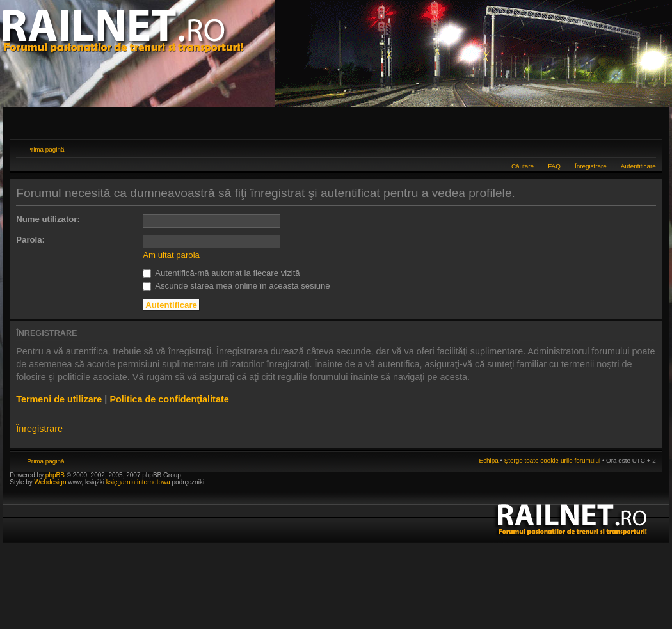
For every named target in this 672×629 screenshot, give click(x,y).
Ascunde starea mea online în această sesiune (236, 286)
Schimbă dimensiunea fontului (647, 148)
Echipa (489, 460)
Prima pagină (45, 149)
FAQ (554, 166)
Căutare (523, 166)
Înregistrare (591, 166)
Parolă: (30, 240)
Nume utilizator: (48, 219)
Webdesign (52, 482)
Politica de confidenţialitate (169, 399)
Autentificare (638, 166)
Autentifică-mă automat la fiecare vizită (221, 273)
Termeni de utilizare (59, 399)
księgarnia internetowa (138, 482)
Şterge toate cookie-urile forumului (552, 460)
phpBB (55, 475)
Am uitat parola (171, 255)
